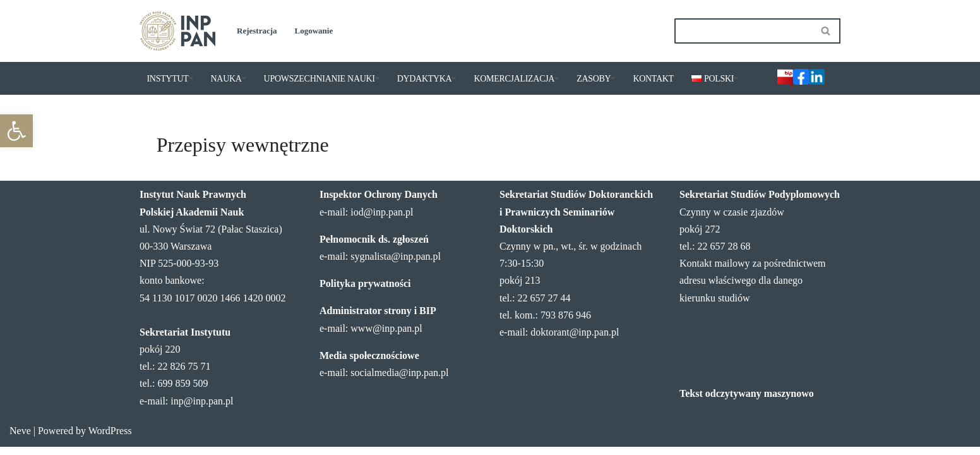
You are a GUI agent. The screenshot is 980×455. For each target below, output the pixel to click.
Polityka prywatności (365, 292)
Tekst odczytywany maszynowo (747, 402)
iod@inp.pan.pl (382, 220)
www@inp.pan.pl (386, 337)
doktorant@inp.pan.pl (575, 340)
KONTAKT (653, 79)
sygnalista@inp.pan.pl (396, 264)
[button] (191, 78)
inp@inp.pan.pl (202, 409)
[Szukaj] (743, 31)
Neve (20, 439)
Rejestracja (257, 31)
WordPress (110, 439)
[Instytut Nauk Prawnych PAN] (177, 31)
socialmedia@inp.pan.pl (399, 381)
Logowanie (314, 31)
